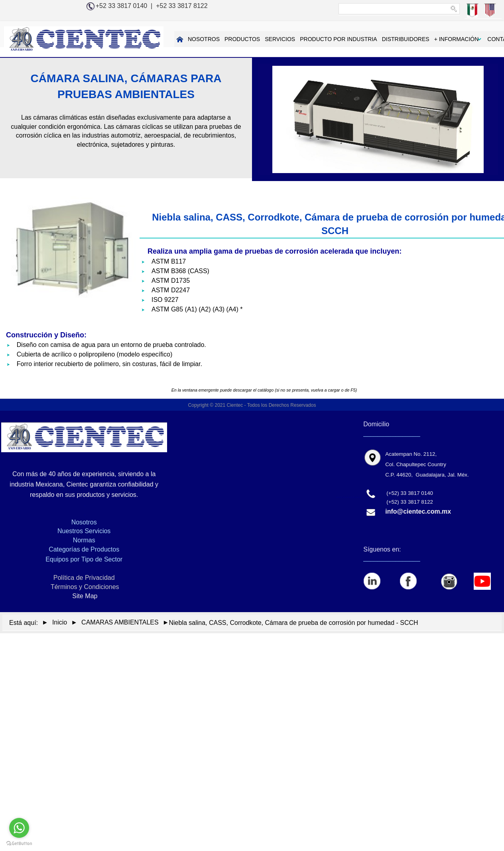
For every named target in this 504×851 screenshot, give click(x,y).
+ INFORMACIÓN (429, 39)
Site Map (84, 596)
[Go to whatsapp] (19, 828)
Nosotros (84, 522)
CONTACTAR (477, 39)
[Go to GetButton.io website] (19, 843)
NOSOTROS (176, 39)
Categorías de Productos (84, 549)
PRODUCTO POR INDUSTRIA (311, 39)
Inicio (60, 622)
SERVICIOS (252, 39)
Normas (84, 540)
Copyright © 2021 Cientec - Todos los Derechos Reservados (252, 405)
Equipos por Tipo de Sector (84, 559)
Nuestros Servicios (84, 531)
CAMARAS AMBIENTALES (120, 622)
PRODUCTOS (215, 39)
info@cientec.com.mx (418, 511)
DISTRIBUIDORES (378, 39)
